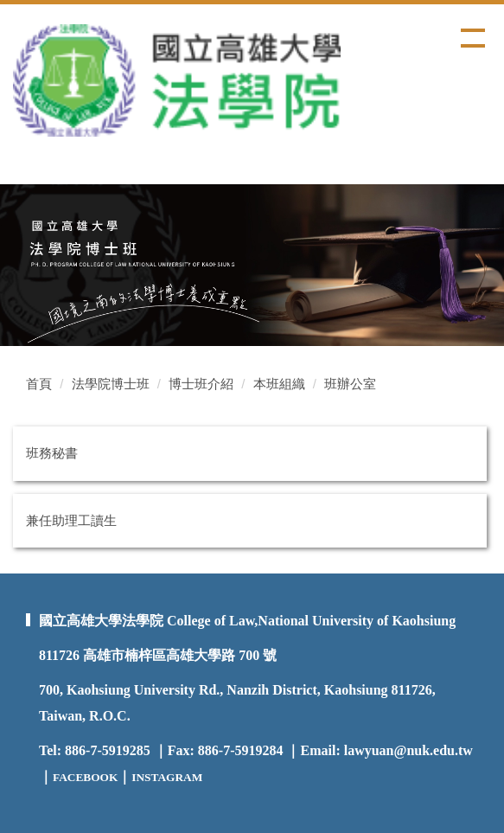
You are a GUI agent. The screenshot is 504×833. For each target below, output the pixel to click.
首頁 (39, 384)
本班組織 (279, 384)
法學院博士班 (111, 384)
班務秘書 (52, 453)
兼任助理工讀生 (71, 520)
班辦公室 (350, 384)
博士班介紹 (201, 384)
